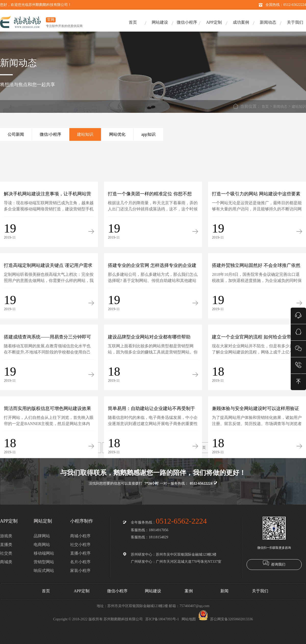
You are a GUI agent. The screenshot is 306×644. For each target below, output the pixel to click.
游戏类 (6, 536)
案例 (189, 591)
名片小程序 (80, 562)
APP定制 (214, 22)
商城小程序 (80, 536)
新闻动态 (268, 22)
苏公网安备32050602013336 (226, 619)
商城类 (6, 562)
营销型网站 (44, 562)
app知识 (148, 134)
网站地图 (189, 619)
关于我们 (295, 22)
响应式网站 (44, 571)
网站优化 (117, 134)
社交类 (6, 553)
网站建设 (160, 22)
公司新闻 (16, 134)
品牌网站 (42, 536)
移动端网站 (44, 553)
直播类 (6, 545)
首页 (133, 22)
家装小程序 (80, 571)
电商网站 (42, 545)
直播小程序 (80, 553)
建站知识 (299, 107)
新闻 (224, 591)
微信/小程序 (50, 134)
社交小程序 (80, 545)
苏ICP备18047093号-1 (162, 619)
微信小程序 (187, 22)
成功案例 (241, 22)
